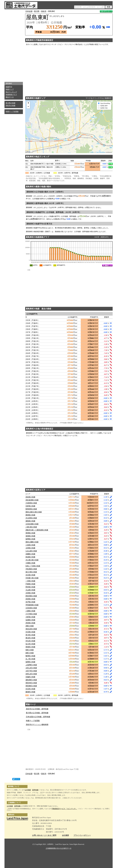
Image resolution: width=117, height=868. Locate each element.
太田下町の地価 (31, 671)
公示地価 (28, 790)
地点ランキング (11, 92)
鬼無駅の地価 (30, 536)
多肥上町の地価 (31, 674)
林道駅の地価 (30, 557)
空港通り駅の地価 (32, 578)
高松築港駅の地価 (32, 500)
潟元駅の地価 (30, 575)
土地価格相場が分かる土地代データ (59, 848)
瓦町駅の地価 (30, 506)
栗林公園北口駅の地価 (34, 512)
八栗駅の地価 (30, 611)
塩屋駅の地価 (30, 620)
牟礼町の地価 (30, 641)
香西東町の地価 (31, 686)
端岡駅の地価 (30, 539)
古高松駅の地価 (31, 608)
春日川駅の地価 (31, 572)
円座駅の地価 (30, 584)
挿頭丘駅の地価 (31, 629)
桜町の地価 (30, 650)
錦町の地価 (30, 653)
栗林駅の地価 (30, 515)
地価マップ (10, 89)
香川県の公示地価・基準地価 (37, 713)
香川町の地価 (30, 635)
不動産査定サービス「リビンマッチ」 (64, 809)
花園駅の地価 (30, 554)
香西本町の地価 (31, 683)
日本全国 (29, 11)
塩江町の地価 (30, 644)
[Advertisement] (14, 45)
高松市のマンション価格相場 (37, 725)
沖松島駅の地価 (31, 569)
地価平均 (9, 87)
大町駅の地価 (30, 617)
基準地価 (35, 790)
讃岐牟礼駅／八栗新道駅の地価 (37, 530)
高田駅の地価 (30, 599)
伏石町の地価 (30, 689)
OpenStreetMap (101, 152)
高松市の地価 (10, 106)
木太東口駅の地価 (32, 560)
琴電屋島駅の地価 (32, 605)
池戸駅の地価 (30, 602)
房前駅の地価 (30, 623)
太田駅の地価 (30, 548)
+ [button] (28, 103)
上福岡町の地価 (31, 665)
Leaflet (92, 152)
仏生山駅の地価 (31, 551)
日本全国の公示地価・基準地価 (38, 717)
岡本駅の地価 (30, 587)
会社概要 (65, 835)
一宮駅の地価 (30, 581)
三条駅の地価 (30, 545)
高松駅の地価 (30, 497)
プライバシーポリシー (82, 835)
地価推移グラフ (11, 95)
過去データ (10, 97)
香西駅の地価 (30, 533)
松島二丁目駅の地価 (33, 566)
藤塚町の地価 (30, 692)
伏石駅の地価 (30, 632)
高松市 (44, 11)
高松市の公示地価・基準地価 (37, 709)
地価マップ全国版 (12, 112)
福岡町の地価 (30, 662)
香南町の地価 (30, 647)
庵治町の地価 (30, 638)
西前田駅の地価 (31, 596)
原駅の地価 (30, 626)
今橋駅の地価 (30, 563)
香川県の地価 (10, 103)
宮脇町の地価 (30, 677)
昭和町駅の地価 (31, 509)
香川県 (37, 11)
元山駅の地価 (30, 590)
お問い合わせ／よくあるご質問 (44, 835)
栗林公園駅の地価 (32, 542)
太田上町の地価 (31, 668)
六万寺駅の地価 (31, 614)
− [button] (28, 107)
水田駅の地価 (30, 593)
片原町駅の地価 (31, 503)
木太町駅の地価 (31, 518)
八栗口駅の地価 (31, 527)
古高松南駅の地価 (32, 524)
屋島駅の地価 (30, 521)
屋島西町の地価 (31, 680)
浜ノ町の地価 (30, 659)
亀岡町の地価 (30, 656)
